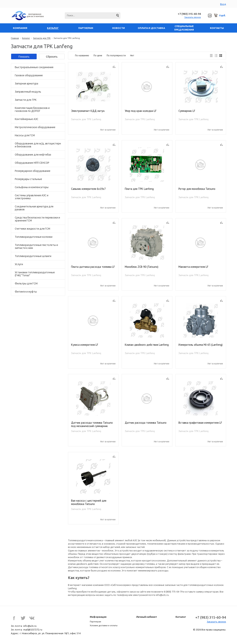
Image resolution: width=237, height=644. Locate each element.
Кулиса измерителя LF (85, 345)
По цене (98, 55)
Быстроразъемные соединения (34, 67)
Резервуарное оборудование (33, 171)
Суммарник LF (187, 111)
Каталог (26, 38)
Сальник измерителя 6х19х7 (88, 189)
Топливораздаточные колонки (34, 237)
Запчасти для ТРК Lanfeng (86, 119)
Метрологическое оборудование (35, 127)
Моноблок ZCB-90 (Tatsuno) (142, 267)
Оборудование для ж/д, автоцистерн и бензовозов (38, 145)
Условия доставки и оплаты (104, 625)
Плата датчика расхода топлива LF (93, 267)
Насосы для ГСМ (25, 135)
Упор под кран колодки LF (141, 111)
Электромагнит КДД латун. (88, 111)
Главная (15, 38)
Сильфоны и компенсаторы (32, 187)
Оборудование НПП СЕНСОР (32, 163)
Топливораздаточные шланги (33, 256)
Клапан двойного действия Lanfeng (147, 345)
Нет (132, 55)
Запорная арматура (26, 84)
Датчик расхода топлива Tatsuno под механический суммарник (92, 424)
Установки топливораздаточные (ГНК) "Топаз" (35, 274)
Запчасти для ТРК (42, 38)
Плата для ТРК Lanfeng (139, 189)
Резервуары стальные (28, 179)
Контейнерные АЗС (27, 119)
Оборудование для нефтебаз (33, 155)
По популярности (116, 55)
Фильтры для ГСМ (26, 283)
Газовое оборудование (29, 75)
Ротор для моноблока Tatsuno (197, 189)
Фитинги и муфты (26, 292)
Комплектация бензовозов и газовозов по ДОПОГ (32, 109)
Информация (98, 617)
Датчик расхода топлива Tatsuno (146, 423)
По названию (82, 55)
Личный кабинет (147, 617)
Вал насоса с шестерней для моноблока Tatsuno (89, 502)
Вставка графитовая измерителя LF (200, 423)
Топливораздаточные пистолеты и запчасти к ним (36, 246)
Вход (223, 4)
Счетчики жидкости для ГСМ (32, 229)
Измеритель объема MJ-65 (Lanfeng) (201, 345)
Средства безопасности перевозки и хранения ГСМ (37, 219)
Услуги (19, 264)
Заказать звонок (193, 17)
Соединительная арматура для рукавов (34, 208)
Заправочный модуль (28, 92)
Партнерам (95, 622)
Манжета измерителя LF (193, 267)
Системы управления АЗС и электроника (32, 197)
